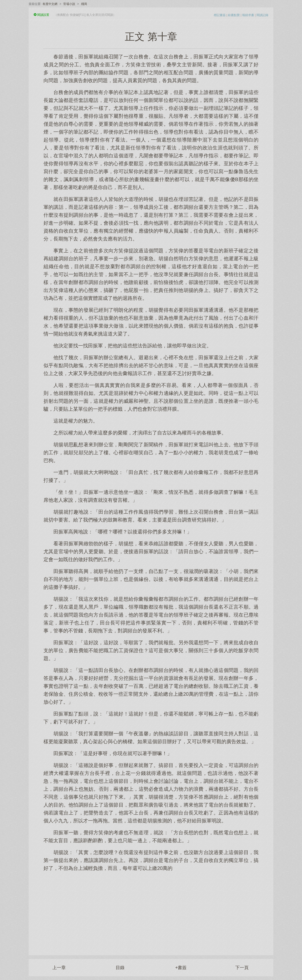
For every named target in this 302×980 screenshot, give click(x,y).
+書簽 (181, 968)
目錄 (120, 968)
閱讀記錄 (262, 15)
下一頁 (242, 968)
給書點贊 (234, 15)
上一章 (59, 968)
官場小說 (69, 4)
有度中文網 (50, 4)
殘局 (84, 4)
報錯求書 (248, 15)
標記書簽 (220, 15)
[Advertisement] (151, 911)
